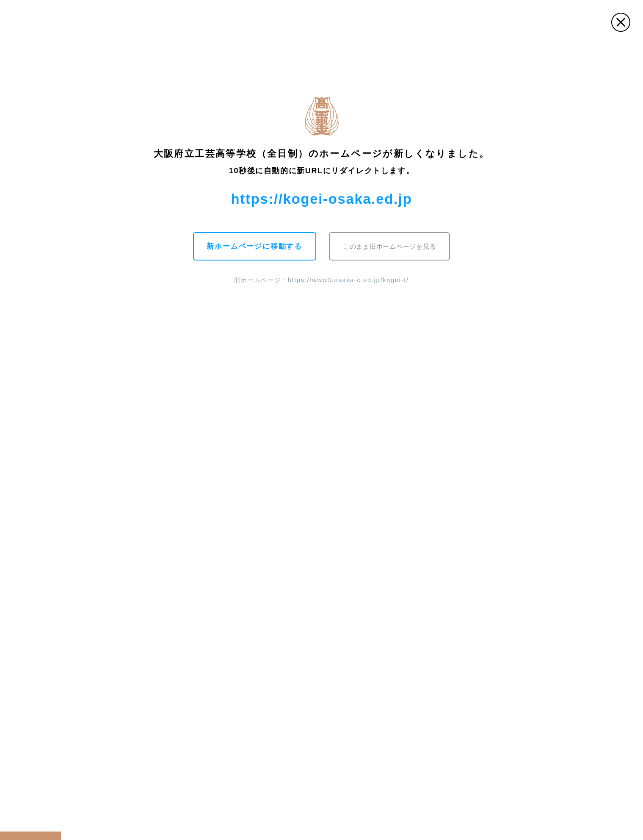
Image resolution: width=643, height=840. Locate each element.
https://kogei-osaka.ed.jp (322, 199)
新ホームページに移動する (254, 246)
